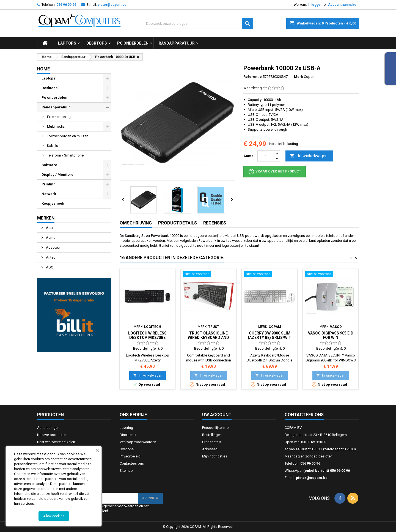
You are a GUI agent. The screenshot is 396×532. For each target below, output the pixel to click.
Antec (50, 257)
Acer (49, 228)
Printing (49, 184)
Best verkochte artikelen (56, 442)
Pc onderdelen (133, 43)
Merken (46, 218)
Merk (299, 77)
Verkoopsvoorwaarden (138, 442)
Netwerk (49, 194)
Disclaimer (128, 435)
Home (43, 69)
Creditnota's (212, 442)
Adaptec (52, 247)
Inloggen (315, 5)
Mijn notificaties (215, 456)
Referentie (253, 77)
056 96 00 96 (66, 5)
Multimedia (56, 126)
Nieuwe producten (52, 435)
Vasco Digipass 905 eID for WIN (331, 335)
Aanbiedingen (48, 428)
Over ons (127, 449)
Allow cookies (54, 516)
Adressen (210, 449)
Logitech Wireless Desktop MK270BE (147, 335)
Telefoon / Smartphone (65, 155)
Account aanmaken (343, 5)
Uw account (217, 415)
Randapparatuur (177, 43)
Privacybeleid (130, 456)
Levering (126, 428)
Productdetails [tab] (178, 223)
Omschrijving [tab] (136, 223)
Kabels (53, 146)
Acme (50, 238)
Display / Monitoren (59, 175)
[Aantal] (266, 156)
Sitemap (126, 471)
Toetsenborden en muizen (68, 136)
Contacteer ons (132, 463)
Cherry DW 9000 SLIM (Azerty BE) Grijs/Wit (269, 335)
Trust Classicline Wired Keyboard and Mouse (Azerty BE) (208, 338)
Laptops (67, 43)
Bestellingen (212, 435)
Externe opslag (59, 117)
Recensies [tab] (215, 223)
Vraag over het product (275, 172)
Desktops (97, 43)
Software (49, 165)
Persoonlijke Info (215, 428)
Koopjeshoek (53, 203)
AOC (49, 267)
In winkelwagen (309, 156)
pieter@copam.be (112, 5)
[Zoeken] (198, 23)
